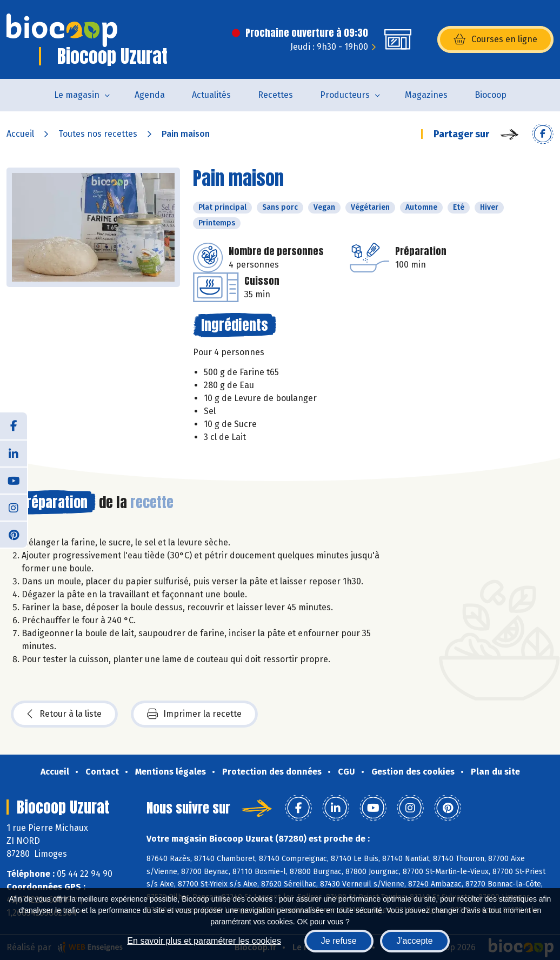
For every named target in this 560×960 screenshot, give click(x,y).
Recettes (275, 95)
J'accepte (415, 941)
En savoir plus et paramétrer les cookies (204, 941)
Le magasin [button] (77, 95)
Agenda (150, 95)
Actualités (211, 95)
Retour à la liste (64, 714)
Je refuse (339, 941)
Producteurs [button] (345, 95)
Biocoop (491, 95)
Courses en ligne (495, 39)
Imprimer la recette (194, 714)
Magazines (426, 95)
